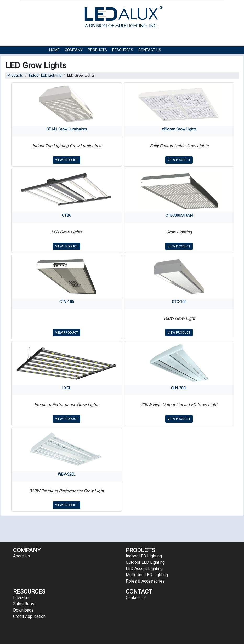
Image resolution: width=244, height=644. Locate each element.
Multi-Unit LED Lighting (147, 575)
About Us (21, 556)
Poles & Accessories (145, 581)
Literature (22, 598)
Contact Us (150, 50)
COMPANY (74, 50)
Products (97, 50)
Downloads (23, 610)
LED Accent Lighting (144, 569)
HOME (54, 50)
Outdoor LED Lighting (145, 562)
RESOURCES (123, 50)
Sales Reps (24, 604)
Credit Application (29, 616)
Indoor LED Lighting (45, 75)
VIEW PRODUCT (67, 160)
